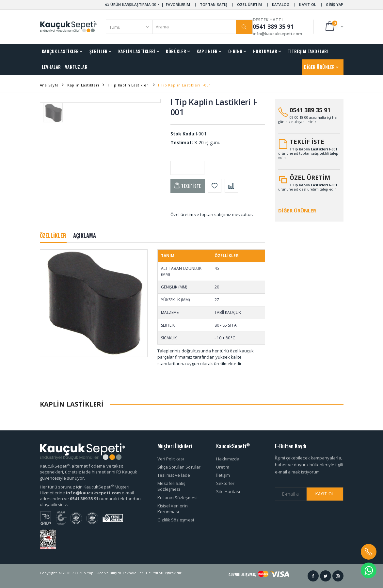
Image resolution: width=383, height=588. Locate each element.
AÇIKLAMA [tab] (85, 236)
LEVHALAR (51, 67)
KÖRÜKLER (176, 51)
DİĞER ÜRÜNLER (319, 67)
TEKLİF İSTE (307, 142)
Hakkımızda (228, 459)
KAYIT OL (308, 4)
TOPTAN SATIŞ (214, 4)
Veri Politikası (171, 459)
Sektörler (225, 483)
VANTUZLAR (76, 67)
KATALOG (281, 4)
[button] (334, 27)
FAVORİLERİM (178, 4)
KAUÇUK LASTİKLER (60, 51)
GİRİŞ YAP (335, 4)
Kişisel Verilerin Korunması (173, 509)
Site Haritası (228, 491)
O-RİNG (235, 51)
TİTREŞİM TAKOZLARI (308, 51)
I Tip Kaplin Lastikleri (129, 85)
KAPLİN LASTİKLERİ (137, 51)
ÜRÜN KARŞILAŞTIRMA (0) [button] (130, 4)
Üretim (223, 467)
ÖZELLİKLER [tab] (53, 236)
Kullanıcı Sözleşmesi (177, 498)
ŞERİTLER (99, 51)
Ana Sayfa (49, 85)
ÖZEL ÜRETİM (250, 4)
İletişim (223, 475)
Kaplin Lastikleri (83, 85)
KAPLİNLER (207, 51)
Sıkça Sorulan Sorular (179, 467)
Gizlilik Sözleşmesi (176, 520)
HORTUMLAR (265, 51)
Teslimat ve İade (174, 475)
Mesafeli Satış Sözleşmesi (171, 486)
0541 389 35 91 (310, 110)
